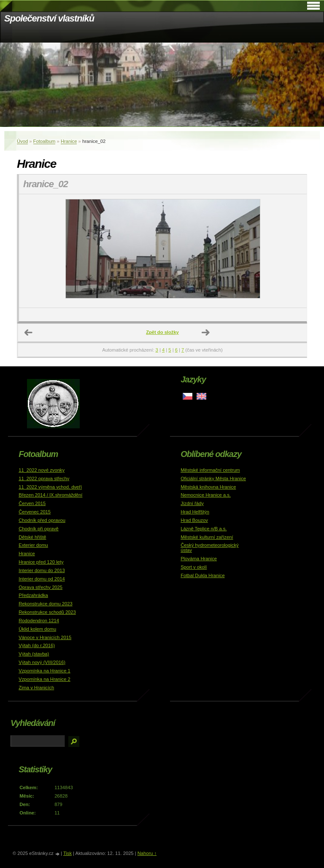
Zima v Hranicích (36, 688)
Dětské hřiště (32, 537)
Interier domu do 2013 (42, 570)
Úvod (22, 141)
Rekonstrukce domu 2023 (46, 604)
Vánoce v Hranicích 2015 (45, 637)
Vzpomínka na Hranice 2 (45, 679)
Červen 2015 (32, 503)
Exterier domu (33, 545)
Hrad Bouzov (194, 520)
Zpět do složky (162, 332)
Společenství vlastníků (49, 18)
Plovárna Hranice (199, 559)
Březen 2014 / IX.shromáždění (50, 495)
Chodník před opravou (42, 520)
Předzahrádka (33, 595)
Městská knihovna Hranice (208, 487)
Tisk (67, 853)
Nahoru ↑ (147, 853)
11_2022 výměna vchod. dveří (50, 487)
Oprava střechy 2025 (40, 587)
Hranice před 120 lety (41, 562)
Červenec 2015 (35, 512)
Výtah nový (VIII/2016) (42, 662)
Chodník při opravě (39, 529)
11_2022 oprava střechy (44, 478)
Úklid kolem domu (37, 629)
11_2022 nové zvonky (42, 470)
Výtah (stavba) (34, 654)
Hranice (69, 141)
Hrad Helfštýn (195, 512)
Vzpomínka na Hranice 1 (45, 671)
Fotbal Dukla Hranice (202, 575)
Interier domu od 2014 (42, 579)
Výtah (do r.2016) (37, 645)
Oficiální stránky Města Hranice (213, 478)
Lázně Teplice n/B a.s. (204, 529)
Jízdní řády (192, 503)
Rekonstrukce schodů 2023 (47, 612)
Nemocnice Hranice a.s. (206, 495)
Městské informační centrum (210, 470)
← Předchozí (29, 333)
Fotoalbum (45, 141)
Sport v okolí (194, 567)
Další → (206, 333)
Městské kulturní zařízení (207, 537)
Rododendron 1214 (39, 621)
